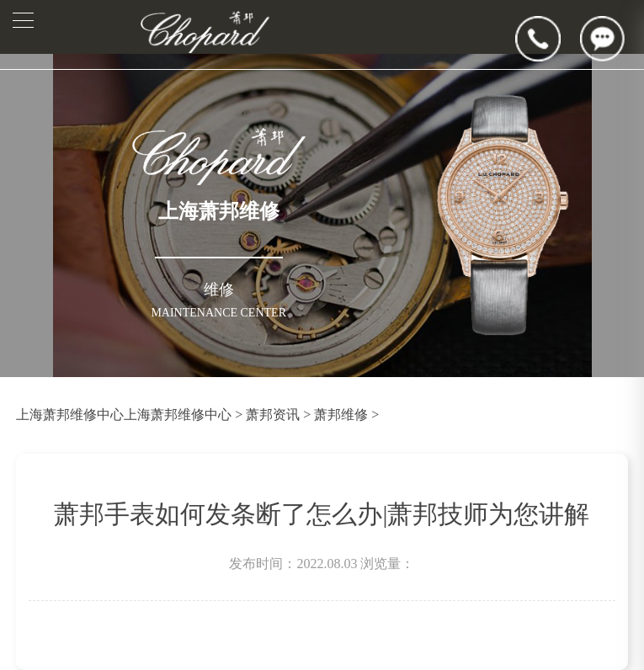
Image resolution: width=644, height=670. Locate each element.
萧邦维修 (341, 415)
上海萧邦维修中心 (70, 415)
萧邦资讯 (273, 415)
